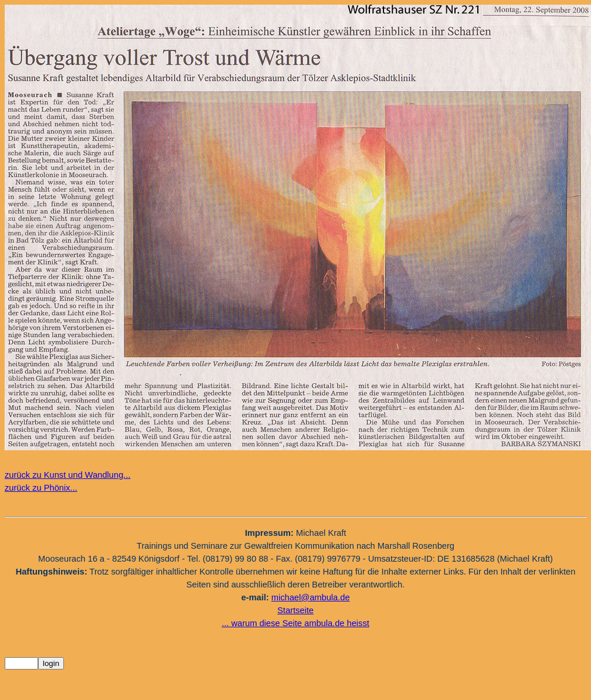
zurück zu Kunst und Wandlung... (68, 475)
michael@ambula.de (311, 597)
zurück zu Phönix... (41, 488)
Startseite (295, 610)
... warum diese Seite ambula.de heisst (295, 623)
